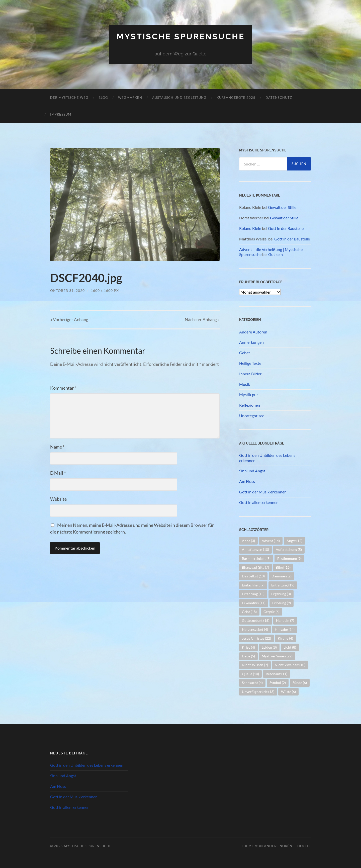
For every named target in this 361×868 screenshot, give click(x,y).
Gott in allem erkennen (259, 502)
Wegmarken (130, 98)
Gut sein (276, 254)
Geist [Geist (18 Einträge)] (249, 612)
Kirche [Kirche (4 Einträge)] (285, 638)
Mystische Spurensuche (181, 36)
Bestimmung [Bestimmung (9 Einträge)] (289, 558)
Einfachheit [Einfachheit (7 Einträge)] (253, 585)
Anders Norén (278, 846)
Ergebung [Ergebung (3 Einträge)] (281, 594)
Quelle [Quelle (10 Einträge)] (250, 674)
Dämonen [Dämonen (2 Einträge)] (282, 576)
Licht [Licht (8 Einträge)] (290, 647)
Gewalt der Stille (282, 207)
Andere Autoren (253, 332)
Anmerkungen (251, 342)
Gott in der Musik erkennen (263, 492)
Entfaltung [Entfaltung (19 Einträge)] (283, 585)
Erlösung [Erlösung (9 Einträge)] (282, 603)
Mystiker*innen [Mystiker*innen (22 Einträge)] (277, 656)
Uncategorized (252, 416)
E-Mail (58, 473)
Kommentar (63, 388)
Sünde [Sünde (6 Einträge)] (300, 683)
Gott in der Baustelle (286, 228)
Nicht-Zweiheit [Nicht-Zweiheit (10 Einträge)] (290, 665)
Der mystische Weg (69, 98)
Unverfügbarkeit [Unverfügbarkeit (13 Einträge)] (258, 692)
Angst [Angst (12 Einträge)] (294, 541)
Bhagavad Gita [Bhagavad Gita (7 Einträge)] (255, 567)
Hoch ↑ (304, 846)
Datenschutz (279, 98)
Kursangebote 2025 (236, 98)
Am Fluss (247, 481)
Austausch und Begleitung (179, 98)
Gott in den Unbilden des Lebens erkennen (267, 458)
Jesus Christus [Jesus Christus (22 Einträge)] (256, 638)
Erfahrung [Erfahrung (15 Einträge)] (253, 594)
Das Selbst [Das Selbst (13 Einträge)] (253, 576)
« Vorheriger (69, 320)
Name (57, 447)
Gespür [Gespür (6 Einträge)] (272, 612)
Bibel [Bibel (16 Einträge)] (283, 567)
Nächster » (202, 320)
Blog (103, 98)
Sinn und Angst (252, 471)
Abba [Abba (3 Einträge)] (248, 541)
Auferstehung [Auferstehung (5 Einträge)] (289, 549)
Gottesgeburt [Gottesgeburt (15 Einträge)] (256, 620)
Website (58, 499)
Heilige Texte (250, 363)
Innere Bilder (250, 374)
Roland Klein (250, 228)
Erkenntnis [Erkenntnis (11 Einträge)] (254, 603)
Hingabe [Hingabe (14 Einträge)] (285, 629)
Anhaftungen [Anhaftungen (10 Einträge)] (255, 549)
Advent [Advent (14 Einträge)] (271, 541)
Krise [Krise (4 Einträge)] (248, 647)
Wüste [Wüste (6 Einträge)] (288, 692)
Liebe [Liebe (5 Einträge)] (248, 656)
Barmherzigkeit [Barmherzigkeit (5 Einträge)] (256, 558)
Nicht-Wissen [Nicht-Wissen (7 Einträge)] (255, 665)
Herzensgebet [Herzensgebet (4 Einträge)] (255, 629)
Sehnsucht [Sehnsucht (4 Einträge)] (252, 683)
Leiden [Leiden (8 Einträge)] (269, 647)
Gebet (245, 353)
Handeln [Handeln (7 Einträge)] (285, 620)
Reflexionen (250, 405)
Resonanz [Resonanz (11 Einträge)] (277, 674)
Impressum (61, 114)
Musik (245, 384)
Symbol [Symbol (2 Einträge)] (278, 683)
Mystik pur (249, 395)
